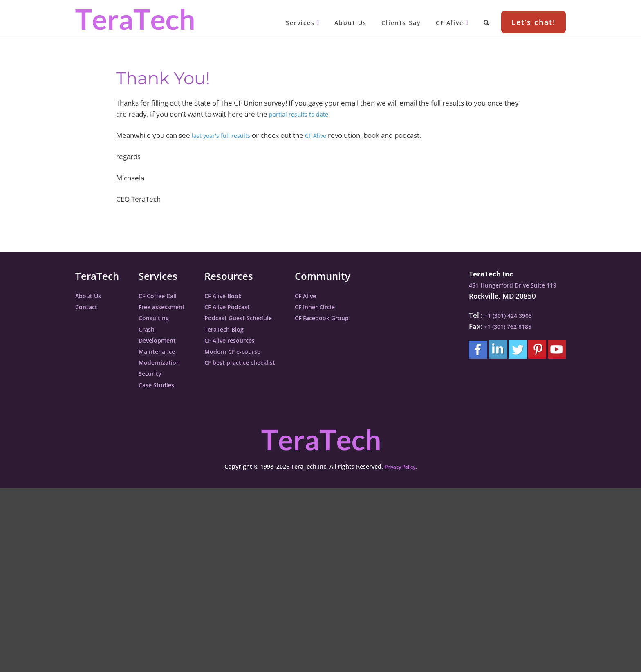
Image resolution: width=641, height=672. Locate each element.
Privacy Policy (400, 466)
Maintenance (161, 351)
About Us (91, 296)
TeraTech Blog (237, 329)
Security (152, 373)
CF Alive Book (236, 296)
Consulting (157, 318)
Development (161, 340)
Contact (88, 307)
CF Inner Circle (342, 307)
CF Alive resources (244, 340)
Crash (148, 329)
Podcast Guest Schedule (254, 318)
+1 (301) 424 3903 (506, 315)
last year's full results (225, 135)
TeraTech (134, 19)
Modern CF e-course (247, 351)
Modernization (163, 362)
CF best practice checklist (256, 362)
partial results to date (303, 114)
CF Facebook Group (350, 318)
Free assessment (166, 307)
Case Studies (160, 385)
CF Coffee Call (161, 296)
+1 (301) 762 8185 (505, 326)
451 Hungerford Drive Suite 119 (513, 285)
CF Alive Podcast (241, 307)
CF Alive (326, 135)
